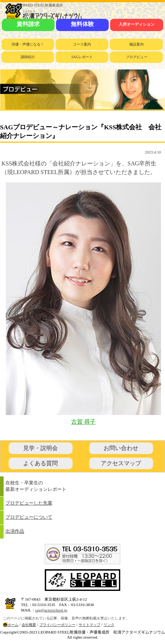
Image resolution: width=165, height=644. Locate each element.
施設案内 (136, 44)
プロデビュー (136, 57)
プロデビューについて (29, 517)
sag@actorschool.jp (51, 610)
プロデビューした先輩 (29, 503)
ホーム (13, 625)
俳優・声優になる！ (28, 44)
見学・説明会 (40, 448)
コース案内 (82, 44)
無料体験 (82, 24)
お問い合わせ (121, 448)
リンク (109, 625)
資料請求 (28, 24)
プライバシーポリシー (57, 625)
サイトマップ (90, 625)
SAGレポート (82, 57)
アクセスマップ (121, 463)
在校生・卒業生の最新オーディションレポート (36, 486)
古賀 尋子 (83, 422)
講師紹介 (28, 57)
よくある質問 (40, 463)
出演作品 (15, 531)
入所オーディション (137, 24)
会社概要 (29, 625)
